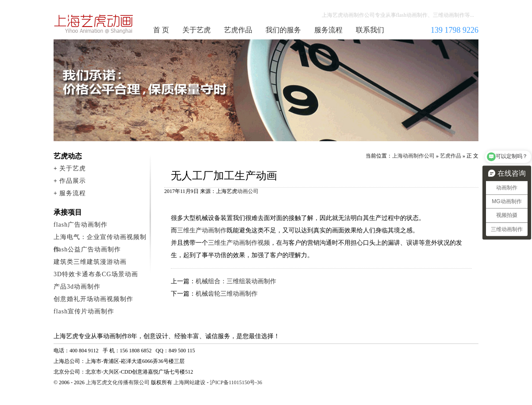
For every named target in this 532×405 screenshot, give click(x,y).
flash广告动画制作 (81, 225)
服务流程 (328, 30)
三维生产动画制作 (202, 230)
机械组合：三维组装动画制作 (236, 281)
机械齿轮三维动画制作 (227, 294)
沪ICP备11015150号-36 (236, 382)
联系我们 (370, 30)
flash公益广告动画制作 (87, 249)
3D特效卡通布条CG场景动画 (96, 274)
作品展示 (73, 181)
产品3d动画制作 (77, 287)
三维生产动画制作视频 (239, 243)
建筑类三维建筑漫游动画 (90, 262)
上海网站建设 (189, 382)
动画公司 (248, 191)
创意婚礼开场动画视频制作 (93, 299)
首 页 (161, 30)
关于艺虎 (197, 30)
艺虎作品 (238, 30)
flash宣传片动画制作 (84, 311)
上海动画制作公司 (94, 24)
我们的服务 (283, 30)
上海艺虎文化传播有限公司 (118, 382)
